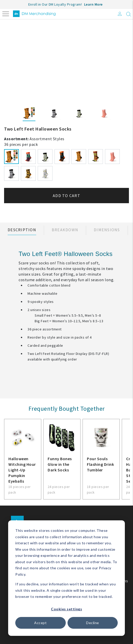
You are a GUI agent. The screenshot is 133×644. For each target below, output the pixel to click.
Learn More (93, 4)
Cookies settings (66, 609)
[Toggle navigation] (6, 13)
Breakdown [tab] (65, 230)
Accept (40, 623)
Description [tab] (22, 230)
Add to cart (66, 196)
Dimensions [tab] (107, 230)
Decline (93, 623)
